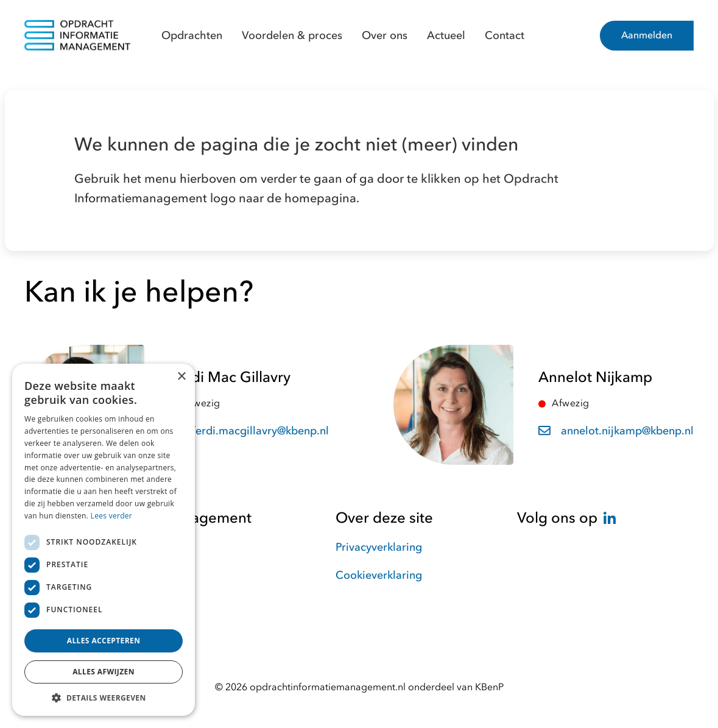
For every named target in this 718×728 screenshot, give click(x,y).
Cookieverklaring (379, 575)
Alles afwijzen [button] (104, 672)
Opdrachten (192, 36)
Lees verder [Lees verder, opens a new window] (112, 516)
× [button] (181, 377)
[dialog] (104, 540)
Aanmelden (647, 35)
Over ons (385, 36)
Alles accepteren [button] (104, 641)
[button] (104, 698)
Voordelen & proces (292, 36)
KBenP (489, 687)
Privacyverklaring (379, 547)
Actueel (446, 36)
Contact (505, 36)
